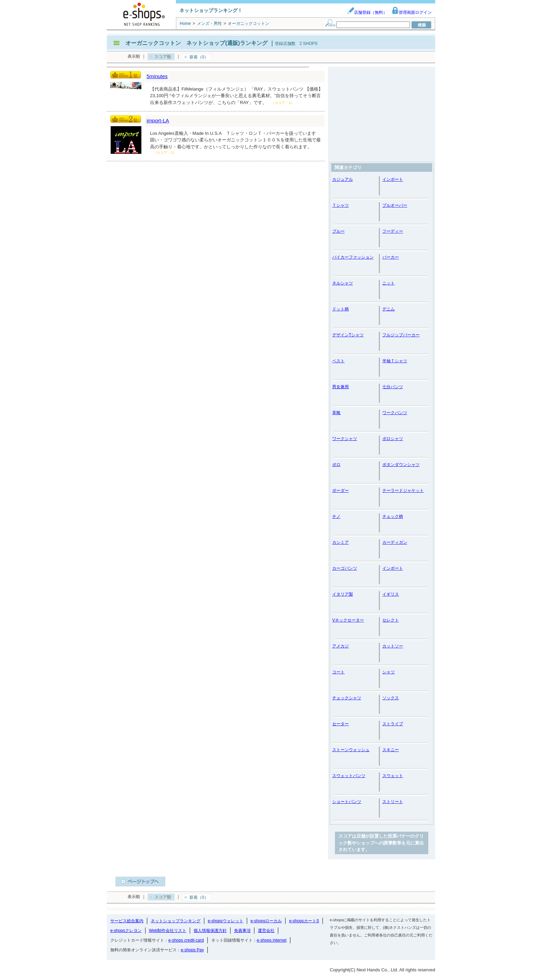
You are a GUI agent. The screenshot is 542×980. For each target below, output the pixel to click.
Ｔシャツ (340, 205)
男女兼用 (340, 387)
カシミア (340, 542)
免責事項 (242, 931)
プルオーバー (395, 205)
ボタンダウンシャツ (401, 465)
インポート (393, 179)
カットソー (393, 646)
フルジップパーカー (401, 335)
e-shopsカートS (304, 921)
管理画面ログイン (412, 12)
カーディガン (395, 542)
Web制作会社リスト (168, 931)
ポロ (336, 465)
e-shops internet (272, 940)
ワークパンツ (395, 413)
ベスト (338, 361)
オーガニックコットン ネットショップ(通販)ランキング (197, 43)
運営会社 (266, 931)
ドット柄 (340, 309)
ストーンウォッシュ (351, 750)
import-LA (158, 120)
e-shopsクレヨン (126, 931)
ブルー (338, 231)
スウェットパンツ (349, 776)
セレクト (391, 620)
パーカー (391, 257)
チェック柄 (393, 516)
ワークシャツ (345, 439)
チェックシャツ (347, 698)
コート (338, 672)
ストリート (393, 802)
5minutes (157, 76)
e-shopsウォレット (226, 921)
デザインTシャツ (348, 335)
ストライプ (393, 724)
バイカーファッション (353, 257)
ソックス (391, 698)
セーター (340, 724)
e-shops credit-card (186, 940)
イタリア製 (343, 594)
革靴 (336, 413)
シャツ (389, 672)
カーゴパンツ (345, 568)
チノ (336, 516)
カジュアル (343, 179)
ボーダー (340, 491)
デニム (389, 309)
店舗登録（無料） (367, 12)
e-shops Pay (192, 950)
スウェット (393, 776)
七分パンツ (393, 387)
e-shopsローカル (266, 921)
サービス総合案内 (127, 921)
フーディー (393, 231)
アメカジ (340, 646)
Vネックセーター (348, 620)
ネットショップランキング (176, 921)
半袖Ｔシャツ (395, 361)
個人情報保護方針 (210, 931)
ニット (389, 283)
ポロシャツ (393, 439)
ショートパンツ (347, 802)
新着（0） (199, 57)
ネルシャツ (343, 283)
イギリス (391, 594)
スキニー (391, 750)
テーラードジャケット (403, 491)
